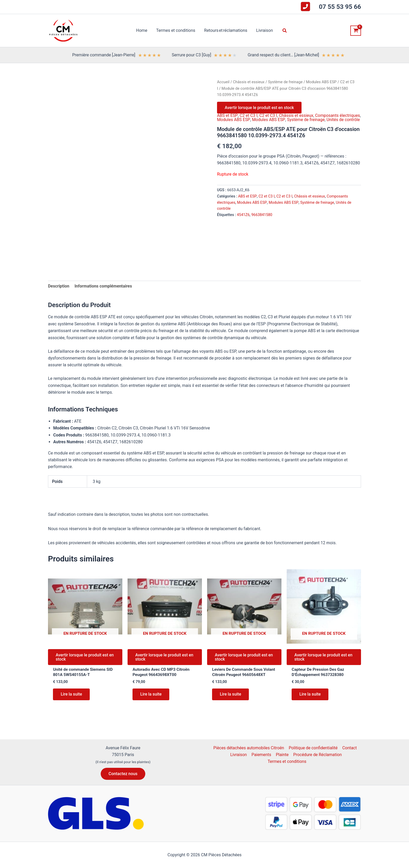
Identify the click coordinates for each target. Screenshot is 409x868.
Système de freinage (286, 82)
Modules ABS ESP (322, 82)
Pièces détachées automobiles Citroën (249, 753)
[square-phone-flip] (305, 7)
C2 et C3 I (248, 116)
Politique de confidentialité (313, 753)
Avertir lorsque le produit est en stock (260, 108)
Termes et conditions (287, 766)
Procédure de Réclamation (317, 759)
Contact (349, 753)
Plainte (282, 759)
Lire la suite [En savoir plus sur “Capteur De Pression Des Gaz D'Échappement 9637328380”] (310, 695)
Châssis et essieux (249, 82)
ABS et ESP (227, 116)
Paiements (261, 759)
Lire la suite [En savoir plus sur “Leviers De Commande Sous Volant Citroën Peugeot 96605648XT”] (231, 701)
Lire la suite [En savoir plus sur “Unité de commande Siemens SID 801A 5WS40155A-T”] (72, 695)
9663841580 (262, 219)
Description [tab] (59, 286)
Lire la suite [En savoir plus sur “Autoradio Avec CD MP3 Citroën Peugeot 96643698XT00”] (151, 695)
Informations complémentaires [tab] (104, 286)
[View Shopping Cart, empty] (356, 31)
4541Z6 (243, 219)
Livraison (239, 759)
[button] (284, 31)
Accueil (223, 82)
